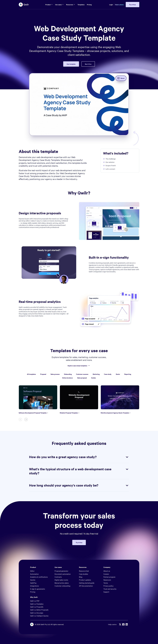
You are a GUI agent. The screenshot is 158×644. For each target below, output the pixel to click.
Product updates (85, 580)
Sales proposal (82, 378)
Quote (118, 374)
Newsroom (107, 580)
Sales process (55, 374)
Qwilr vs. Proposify (37, 607)
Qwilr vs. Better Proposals (39, 610)
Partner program (109, 577)
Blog (81, 577)
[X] (120, 624)
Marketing (96, 374)
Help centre (112, 624)
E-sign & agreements (38, 589)
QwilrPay (33, 583)
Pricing (33, 592)
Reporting (128, 374)
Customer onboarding (62, 586)
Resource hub (84, 571)
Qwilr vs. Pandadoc (37, 604)
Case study (108, 374)
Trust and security (110, 589)
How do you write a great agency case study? (79, 457)
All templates (31, 374)
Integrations (34, 586)
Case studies (83, 574)
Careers (106, 574)
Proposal (43, 374)
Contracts (58, 577)
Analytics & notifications (39, 577)
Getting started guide (87, 583)
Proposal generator (61, 571)
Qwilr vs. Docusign (37, 613)
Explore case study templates (79, 366)
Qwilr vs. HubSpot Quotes (39, 616)
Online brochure (67, 378)
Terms (106, 583)
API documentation (86, 586)
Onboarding (68, 374)
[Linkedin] (127, 624)
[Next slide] (26, 419)
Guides (94, 378)
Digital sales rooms (61, 580)
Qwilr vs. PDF (35, 601)
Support (106, 592)
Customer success (82, 374)
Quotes (33, 580)
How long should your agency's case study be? (79, 485)
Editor (32, 571)
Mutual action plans (62, 583)
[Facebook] (123, 624)
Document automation (63, 574)
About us (107, 571)
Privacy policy (108, 586)
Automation (34, 574)
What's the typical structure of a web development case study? (79, 471)
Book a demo (120, 5)
